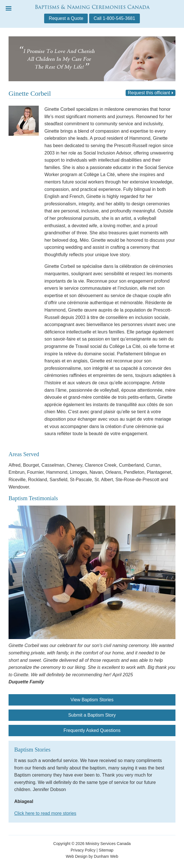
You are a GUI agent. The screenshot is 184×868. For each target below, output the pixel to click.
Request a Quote (66, 18)
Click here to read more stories (45, 813)
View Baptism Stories (92, 700)
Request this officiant (149, 93)
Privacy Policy (83, 850)
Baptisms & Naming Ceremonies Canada (92, 7)
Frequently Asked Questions (92, 730)
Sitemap (106, 850)
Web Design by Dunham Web (92, 856)
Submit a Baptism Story (92, 715)
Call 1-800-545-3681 (115, 18)
